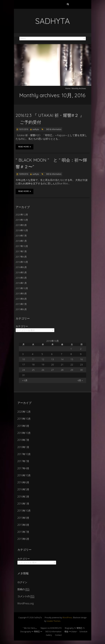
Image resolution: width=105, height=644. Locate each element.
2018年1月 (21, 241)
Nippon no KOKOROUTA (51, 628)
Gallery (49, 635)
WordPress (67, 617)
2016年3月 (21, 278)
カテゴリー (22, 326)
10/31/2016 (24, 129)
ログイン (22, 582)
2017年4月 (21, 257)
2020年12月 (22, 215)
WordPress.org (26, 603)
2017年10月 (22, 246)
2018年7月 (21, 236)
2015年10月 (22, 288)
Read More (25, 147)
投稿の (23, 589)
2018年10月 (22, 230)
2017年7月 (21, 251)
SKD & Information (54, 129)
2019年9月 (21, 225)
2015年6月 (21, 309)
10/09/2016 (24, 174)
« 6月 (25, 380)
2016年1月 (21, 283)
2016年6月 (21, 267)
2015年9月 (21, 293)
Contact (58, 635)
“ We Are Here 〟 (30, 628)
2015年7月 (21, 304)
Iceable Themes (54, 621)
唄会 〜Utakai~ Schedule (76, 631)
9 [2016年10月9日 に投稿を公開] (81, 354)
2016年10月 (22, 262)
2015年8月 (21, 299)
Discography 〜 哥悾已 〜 (31, 631)
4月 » (80, 380)
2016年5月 (21, 272)
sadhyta (36, 129)
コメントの (26, 596)
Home (68, 88)
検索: (68, 5)
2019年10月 (22, 220)
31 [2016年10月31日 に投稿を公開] (24, 375)
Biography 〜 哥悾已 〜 (75, 628)
